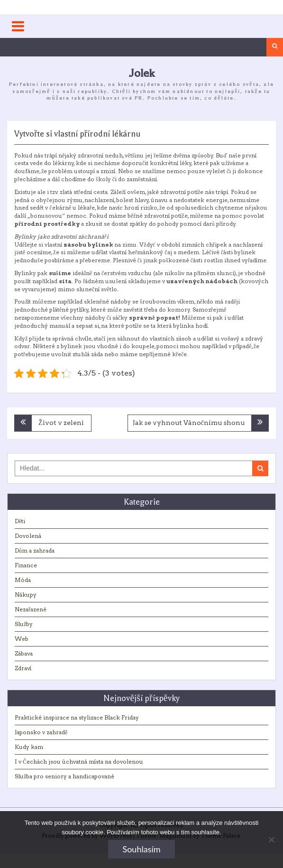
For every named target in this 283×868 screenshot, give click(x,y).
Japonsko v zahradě (41, 732)
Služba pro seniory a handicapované (64, 776)
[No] (271, 840)
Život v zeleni (61, 423)
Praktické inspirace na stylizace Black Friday (77, 717)
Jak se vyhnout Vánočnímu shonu (189, 423)
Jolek (142, 73)
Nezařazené (31, 609)
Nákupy (26, 595)
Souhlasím (141, 849)
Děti (20, 521)
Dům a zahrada (35, 550)
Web (22, 639)
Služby (24, 624)
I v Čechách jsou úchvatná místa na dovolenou (79, 762)
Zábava (24, 653)
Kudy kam (29, 747)
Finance (26, 565)
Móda (23, 580)
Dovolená (28, 536)
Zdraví (23, 668)
